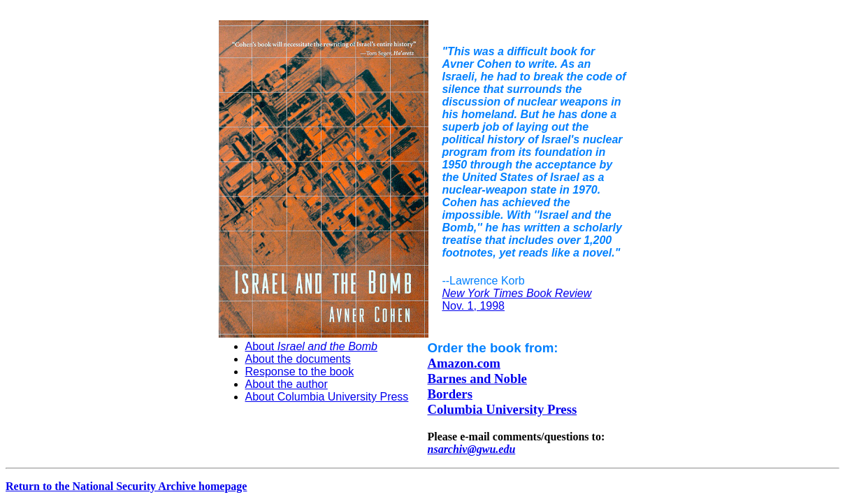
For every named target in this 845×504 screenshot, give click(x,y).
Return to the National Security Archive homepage (126, 486)
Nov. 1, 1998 (473, 306)
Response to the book (300, 372)
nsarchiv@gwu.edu (472, 449)
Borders (450, 394)
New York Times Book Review (517, 293)
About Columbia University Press (327, 397)
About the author (287, 384)
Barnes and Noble (477, 379)
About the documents (298, 359)
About (311, 346)
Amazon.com (464, 363)
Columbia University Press (503, 409)
